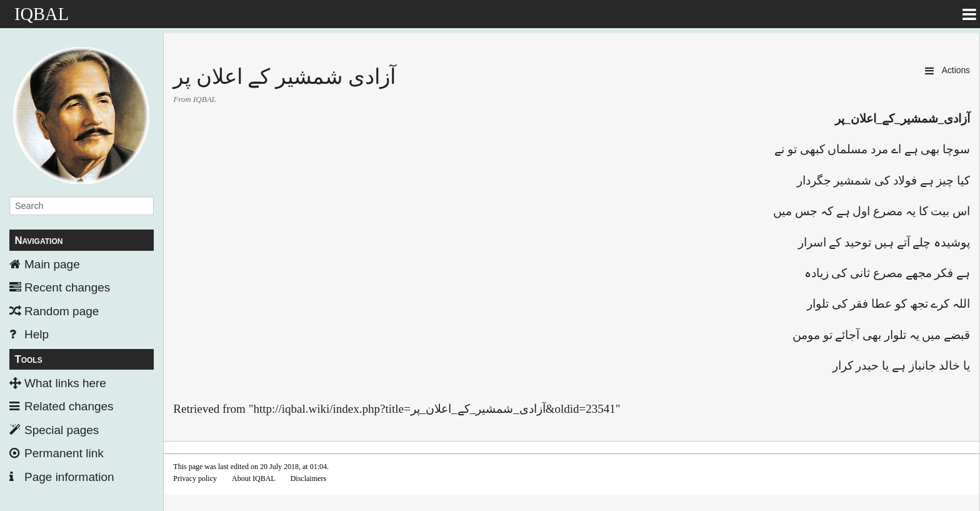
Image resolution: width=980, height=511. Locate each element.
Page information (69, 477)
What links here (65, 383)
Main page (52, 264)
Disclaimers (308, 478)
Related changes (69, 406)
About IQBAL (254, 478)
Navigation (38, 240)
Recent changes (67, 287)
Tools (28, 359)
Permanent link (64, 453)
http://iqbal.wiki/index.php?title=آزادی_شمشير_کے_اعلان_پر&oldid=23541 (434, 409)
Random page (62, 311)
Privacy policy (195, 478)
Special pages (62, 430)
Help (37, 334)
